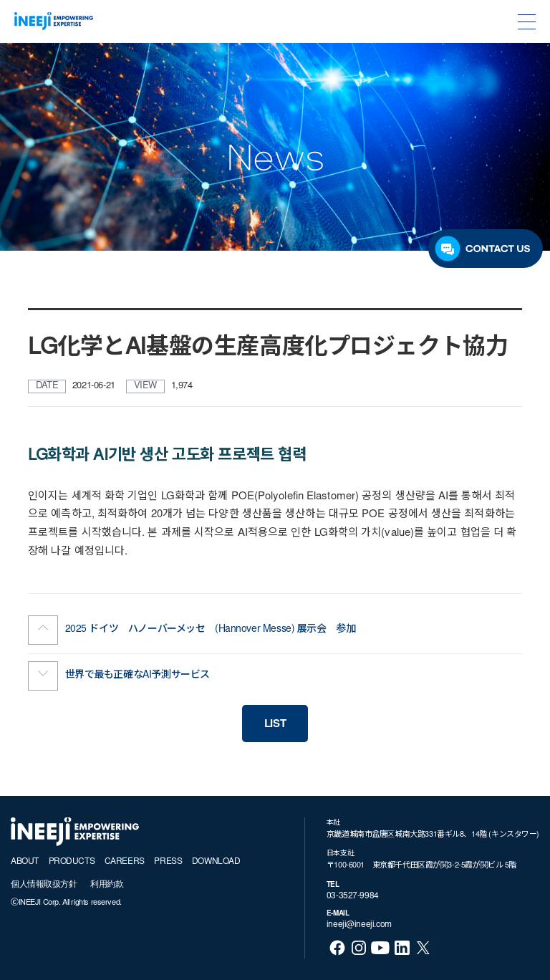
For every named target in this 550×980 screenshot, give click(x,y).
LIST (275, 725)
